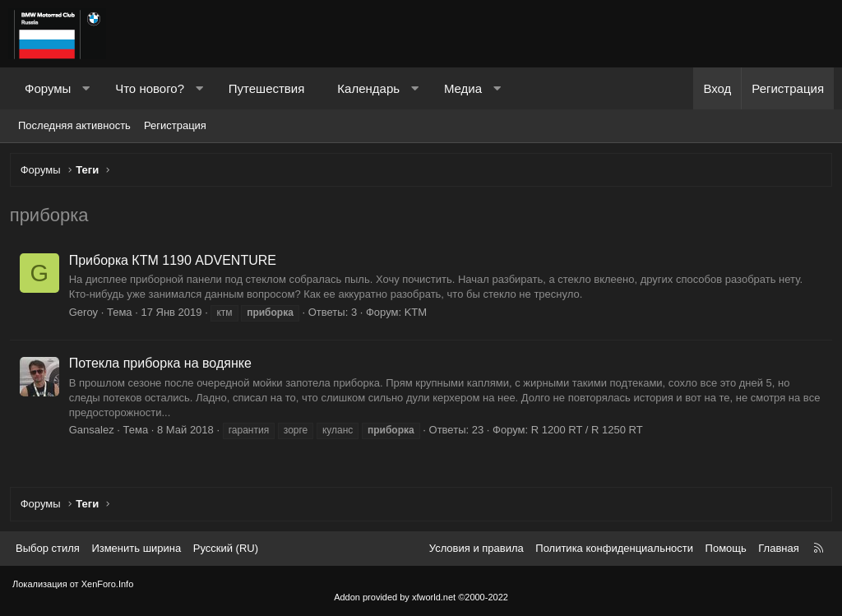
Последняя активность (74, 125)
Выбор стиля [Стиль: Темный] (48, 548)
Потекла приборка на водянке (163, 366)
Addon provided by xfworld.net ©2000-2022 (421, 597)
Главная (778, 548)
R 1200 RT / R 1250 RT (590, 433)
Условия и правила (477, 548)
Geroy (86, 315)
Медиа (463, 88)
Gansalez (94, 433)
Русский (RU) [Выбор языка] (226, 548)
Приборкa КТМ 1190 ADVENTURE (175, 263)
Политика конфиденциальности (614, 548)
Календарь (368, 88)
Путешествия (267, 88)
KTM (418, 315)
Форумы (48, 88)
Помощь (726, 548)
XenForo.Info (108, 585)
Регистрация (175, 125)
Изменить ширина (136, 548)
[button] (86, 88)
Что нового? (150, 88)
